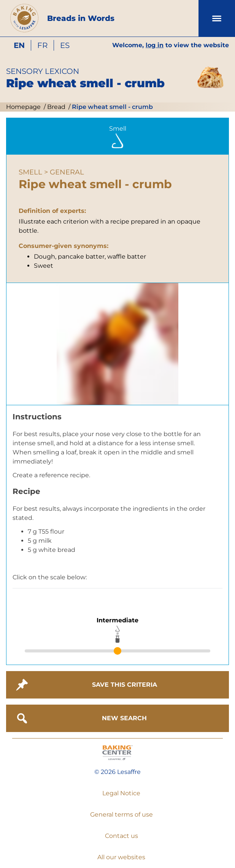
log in (155, 45)
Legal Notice (121, 793)
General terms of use (121, 814)
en (19, 45)
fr (42, 45)
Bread (56, 107)
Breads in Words (81, 18)
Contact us (121, 836)
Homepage (23, 107)
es (65, 45)
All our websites (121, 857)
